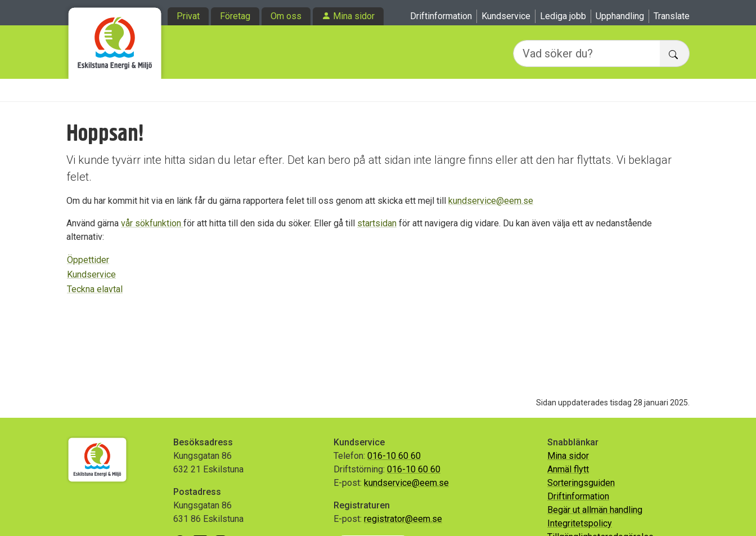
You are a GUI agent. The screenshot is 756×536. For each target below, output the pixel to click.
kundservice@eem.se (491, 201)
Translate (672, 16)
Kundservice (506, 16)
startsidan (377, 223)
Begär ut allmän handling (595, 510)
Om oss (286, 16)
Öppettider (88, 260)
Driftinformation (441, 16)
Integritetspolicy (580, 523)
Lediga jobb (563, 16)
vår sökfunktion (152, 223)
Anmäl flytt (568, 469)
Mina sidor (354, 16)
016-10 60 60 (394, 456)
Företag (235, 16)
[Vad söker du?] (587, 53)
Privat (188, 16)
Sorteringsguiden (581, 483)
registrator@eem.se (403, 519)
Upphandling (620, 16)
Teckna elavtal (95, 289)
